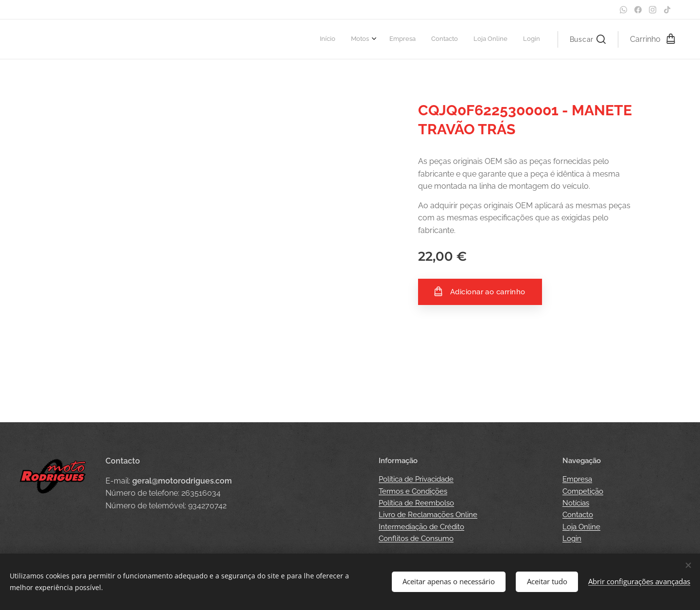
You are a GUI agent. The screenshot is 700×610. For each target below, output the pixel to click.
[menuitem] (460, 39)
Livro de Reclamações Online (428, 515)
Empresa (577, 479)
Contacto (578, 515)
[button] (588, 39)
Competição (583, 491)
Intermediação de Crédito (421, 527)
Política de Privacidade (416, 479)
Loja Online (581, 527)
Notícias (576, 503)
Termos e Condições (413, 491)
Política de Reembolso (416, 503)
